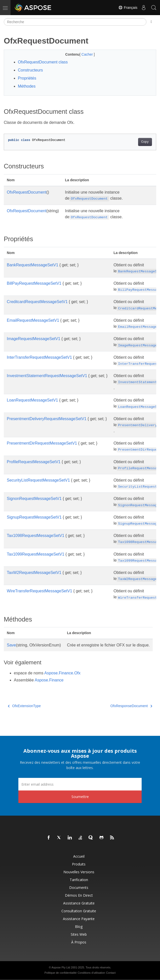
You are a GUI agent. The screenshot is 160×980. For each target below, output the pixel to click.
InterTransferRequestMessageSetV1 (39, 357)
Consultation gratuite (79, 911)
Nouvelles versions (79, 872)
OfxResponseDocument (131, 706)
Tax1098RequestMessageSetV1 (36, 536)
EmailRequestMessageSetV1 (33, 320)
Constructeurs (30, 70)
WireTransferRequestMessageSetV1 (39, 591)
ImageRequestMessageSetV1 (34, 339)
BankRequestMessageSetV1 (33, 265)
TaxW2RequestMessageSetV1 (34, 573)
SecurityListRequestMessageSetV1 (38, 480)
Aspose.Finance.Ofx (62, 673)
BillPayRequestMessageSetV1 (34, 283)
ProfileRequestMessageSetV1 (34, 462)
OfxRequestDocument (27, 192)
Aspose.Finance (49, 680)
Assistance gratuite (79, 903)
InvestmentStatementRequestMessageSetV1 (47, 376)
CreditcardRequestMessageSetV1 (37, 302)
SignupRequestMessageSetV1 (34, 517)
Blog (79, 927)
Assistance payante (79, 919)
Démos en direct (79, 895)
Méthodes (27, 86)
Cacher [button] (88, 54)
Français (128, 8)
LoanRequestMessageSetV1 (32, 400)
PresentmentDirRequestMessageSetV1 (42, 443)
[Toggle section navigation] (151, 22)
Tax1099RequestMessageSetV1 (36, 554)
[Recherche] (75, 22)
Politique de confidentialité (61, 973)
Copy (145, 142)
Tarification (79, 880)
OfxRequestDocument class (43, 62)
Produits (79, 864)
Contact (111, 973)
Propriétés (27, 78)
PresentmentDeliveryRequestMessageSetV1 (47, 419)
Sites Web (79, 934)
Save (11, 645)
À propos (79, 942)
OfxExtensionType (24, 706)
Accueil (79, 856)
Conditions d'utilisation (91, 973)
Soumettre (80, 797)
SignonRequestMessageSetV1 (34, 499)
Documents (79, 887)
